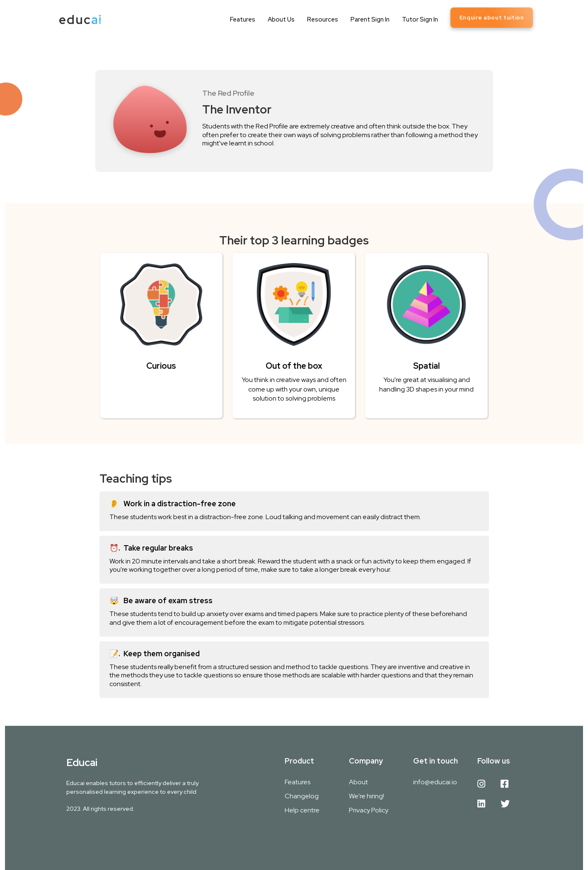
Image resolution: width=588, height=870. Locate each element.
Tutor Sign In (420, 19)
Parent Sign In (370, 19)
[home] (80, 20)
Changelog (302, 796)
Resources (323, 19)
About (358, 782)
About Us (281, 19)
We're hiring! (367, 796)
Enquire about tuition (492, 18)
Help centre (302, 810)
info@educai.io (435, 782)
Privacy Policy (369, 810)
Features (243, 19)
